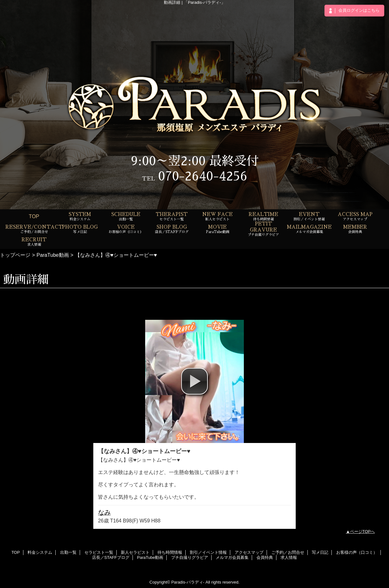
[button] (194, 381)
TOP (34, 216)
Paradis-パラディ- (188, 582)
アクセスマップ (249, 552)
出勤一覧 (68, 552)
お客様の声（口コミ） (357, 552)
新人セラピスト (135, 552)
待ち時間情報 (170, 552)
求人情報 (289, 557)
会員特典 (265, 557)
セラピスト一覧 (99, 552)
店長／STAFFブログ (111, 557)
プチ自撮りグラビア (190, 557)
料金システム (40, 552)
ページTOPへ (363, 531)
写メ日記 (320, 552)
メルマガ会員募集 (232, 557)
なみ (104, 512)
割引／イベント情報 (208, 552)
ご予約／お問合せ (288, 552)
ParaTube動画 (52, 255)
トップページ (15, 255)
